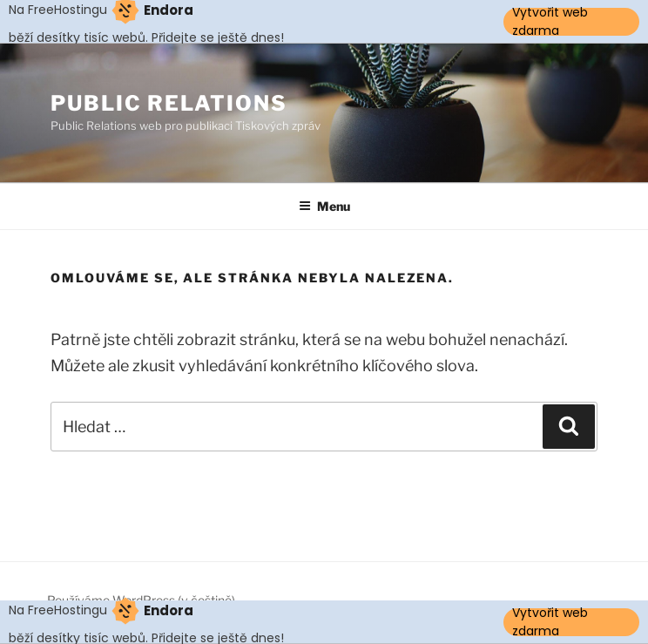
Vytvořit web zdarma (550, 22)
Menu (324, 206)
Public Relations (169, 103)
